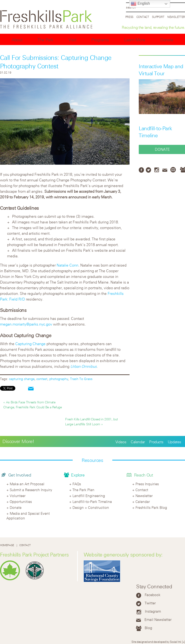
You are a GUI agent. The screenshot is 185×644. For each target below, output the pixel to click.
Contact (143, 17)
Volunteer (18, 496)
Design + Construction (91, 507)
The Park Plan (83, 490)
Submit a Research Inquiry (31, 490)
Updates (174, 442)
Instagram (153, 611)
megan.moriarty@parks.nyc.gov (26, 324)
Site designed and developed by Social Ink (156, 642)
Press (129, 17)
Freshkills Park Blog (151, 507)
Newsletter (176, 17)
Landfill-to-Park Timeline (92, 502)
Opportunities (21, 502)
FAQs (77, 484)
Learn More (135, 40)
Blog (148, 628)
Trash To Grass (81, 379)
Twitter (150, 603)
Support (158, 17)
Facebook (153, 595)
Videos (121, 442)
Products (156, 442)
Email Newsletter (158, 619)
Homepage (7, 545)
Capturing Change (30, 344)
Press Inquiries (147, 484)
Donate (167, 40)
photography (59, 379)
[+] (183, 642)
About (17, 40)
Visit (72, 40)
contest (42, 379)
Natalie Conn (67, 265)
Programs (100, 40)
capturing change (22, 379)
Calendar (138, 442)
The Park (45, 40)
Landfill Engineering (89, 496)
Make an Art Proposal (27, 484)
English (140, 4)
